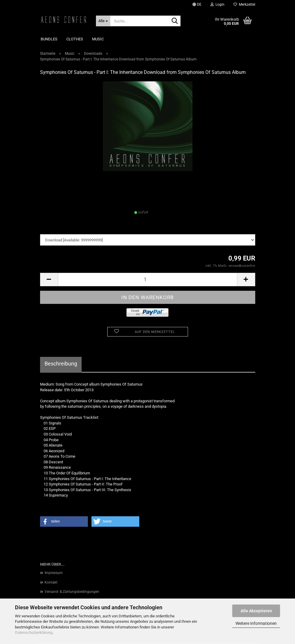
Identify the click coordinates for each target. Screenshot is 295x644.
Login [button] (217, 4)
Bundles (49, 39)
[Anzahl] (148, 280)
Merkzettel (244, 4)
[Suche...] (103, 21)
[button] (197, 4)
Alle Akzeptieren (256, 611)
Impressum (54, 573)
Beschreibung (61, 364)
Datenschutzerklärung (34, 632)
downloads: (50, 228)
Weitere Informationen (256, 623)
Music (98, 39)
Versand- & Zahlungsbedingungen (72, 592)
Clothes (75, 39)
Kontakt (51, 582)
